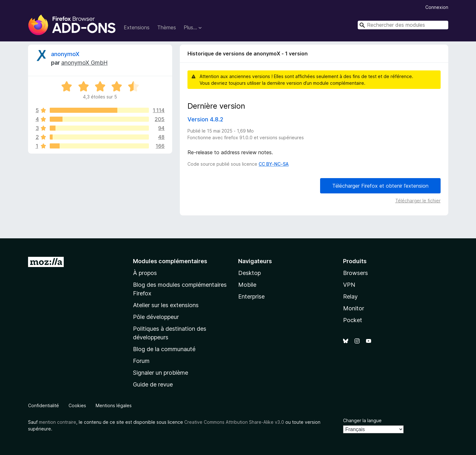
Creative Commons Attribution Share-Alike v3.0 (234, 422)
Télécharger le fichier (418, 201)
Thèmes (167, 27)
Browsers (355, 273)
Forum (141, 361)
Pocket (353, 320)
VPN (349, 285)
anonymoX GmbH (84, 63)
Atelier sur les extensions (166, 305)
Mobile (247, 285)
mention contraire (58, 422)
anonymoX (65, 54)
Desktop (249, 273)
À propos (145, 273)
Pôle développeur (156, 317)
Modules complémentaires (170, 261)
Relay (350, 296)
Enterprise (251, 296)
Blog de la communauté (164, 349)
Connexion (437, 7)
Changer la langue (362, 420)
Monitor (354, 308)
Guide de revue (153, 384)
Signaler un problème (161, 373)
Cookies (77, 405)
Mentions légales (114, 405)
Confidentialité (44, 405)
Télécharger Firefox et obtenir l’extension (380, 186)
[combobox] (403, 25)
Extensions (137, 27)
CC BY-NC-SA (274, 164)
